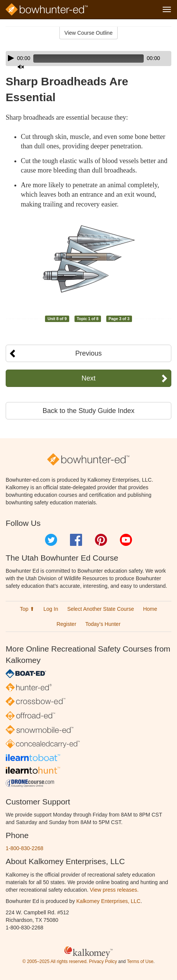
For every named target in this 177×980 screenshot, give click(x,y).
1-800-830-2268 (25, 848)
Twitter (51, 540)
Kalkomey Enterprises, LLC (109, 901)
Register (66, 624)
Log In (51, 609)
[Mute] (21, 67)
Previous (88, 353)
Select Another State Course (101, 609)
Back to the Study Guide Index (88, 411)
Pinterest (101, 540)
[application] (88, 59)
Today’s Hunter (103, 624)
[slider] (88, 59)
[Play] (11, 58)
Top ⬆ (27, 609)
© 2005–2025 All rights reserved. (55, 962)
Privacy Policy (103, 962)
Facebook (76, 540)
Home (150, 609)
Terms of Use (140, 962)
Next (88, 378)
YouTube (126, 540)
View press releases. (114, 890)
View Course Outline (88, 33)
